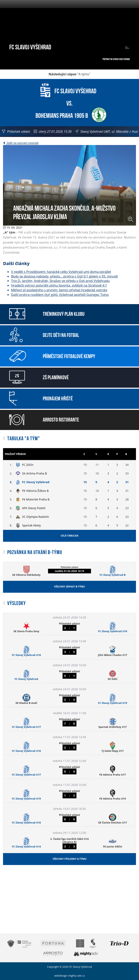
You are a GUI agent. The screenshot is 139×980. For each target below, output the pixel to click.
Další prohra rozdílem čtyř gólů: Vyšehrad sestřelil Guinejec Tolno (60, 295)
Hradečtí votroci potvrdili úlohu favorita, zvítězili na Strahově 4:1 (59, 285)
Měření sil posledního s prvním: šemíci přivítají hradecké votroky (59, 290)
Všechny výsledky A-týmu (69, 859)
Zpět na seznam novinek (21, 143)
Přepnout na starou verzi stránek (116, 59)
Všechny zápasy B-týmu (69, 587)
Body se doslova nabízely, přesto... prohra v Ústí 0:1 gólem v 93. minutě (64, 276)
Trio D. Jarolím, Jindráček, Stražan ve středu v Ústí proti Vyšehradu (60, 281)
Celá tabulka (70, 536)
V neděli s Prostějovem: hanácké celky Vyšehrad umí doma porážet (61, 272)
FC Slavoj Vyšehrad (30, 46)
